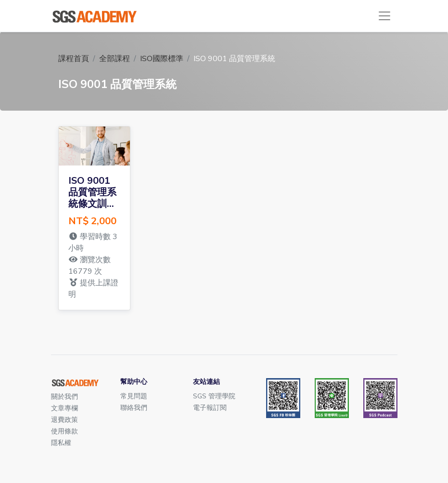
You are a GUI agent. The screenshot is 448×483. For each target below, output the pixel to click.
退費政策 (64, 420)
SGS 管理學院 (214, 396)
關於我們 (64, 397)
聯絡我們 (134, 408)
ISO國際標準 (162, 59)
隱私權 (61, 443)
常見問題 (134, 396)
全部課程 (115, 59)
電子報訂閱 (210, 408)
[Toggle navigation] (384, 16)
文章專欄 (64, 408)
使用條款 (64, 431)
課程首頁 (74, 59)
